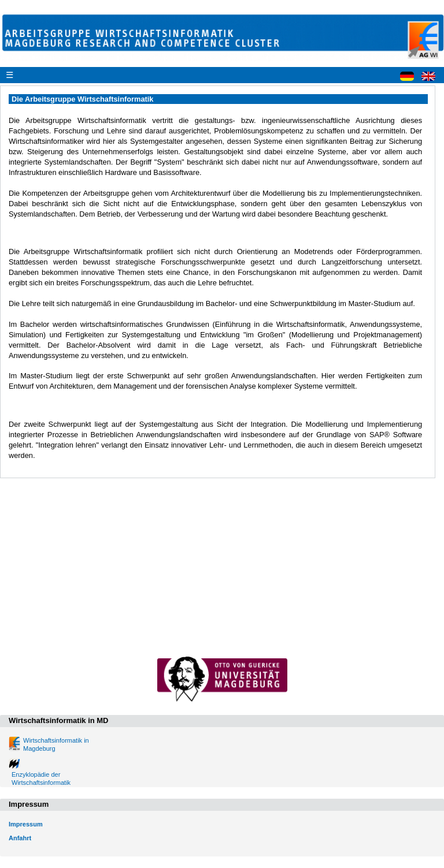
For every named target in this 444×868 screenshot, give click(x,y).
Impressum (26, 824)
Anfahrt (20, 838)
